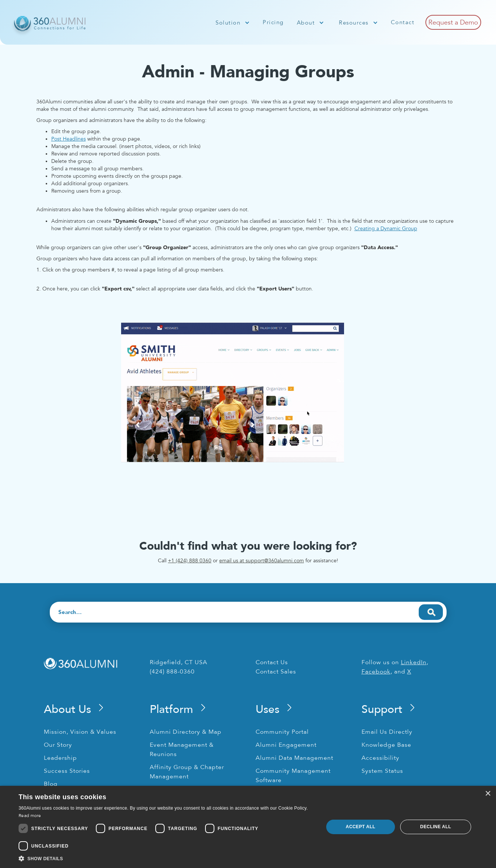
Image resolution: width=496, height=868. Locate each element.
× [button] (488, 794)
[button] (233, 23)
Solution (228, 23)
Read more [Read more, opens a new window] (30, 816)
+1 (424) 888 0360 (190, 561)
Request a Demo (453, 22)
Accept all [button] (361, 827)
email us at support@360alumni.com (262, 561)
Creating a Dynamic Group (386, 229)
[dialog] (248, 827)
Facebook (376, 672)
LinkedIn (414, 662)
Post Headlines (69, 139)
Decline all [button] (436, 827)
